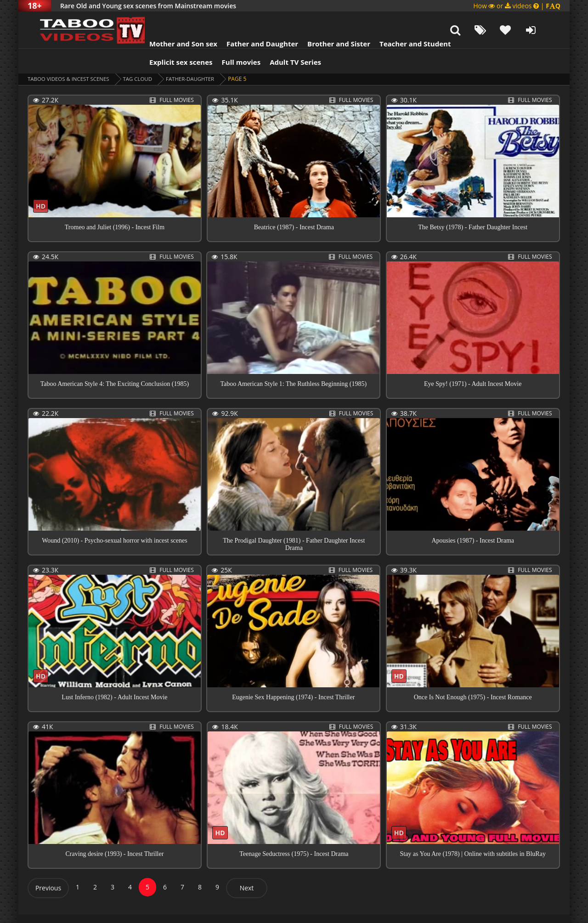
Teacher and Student (404, 21)
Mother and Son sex (172, 21)
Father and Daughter (251, 21)
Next (247, 865)
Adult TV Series (284, 39)
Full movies (230, 39)
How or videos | (517, 6)
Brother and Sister (327, 21)
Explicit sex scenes (170, 39)
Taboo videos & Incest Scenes (71, 56)
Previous (48, 865)
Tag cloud (143, 56)
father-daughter (197, 56)
